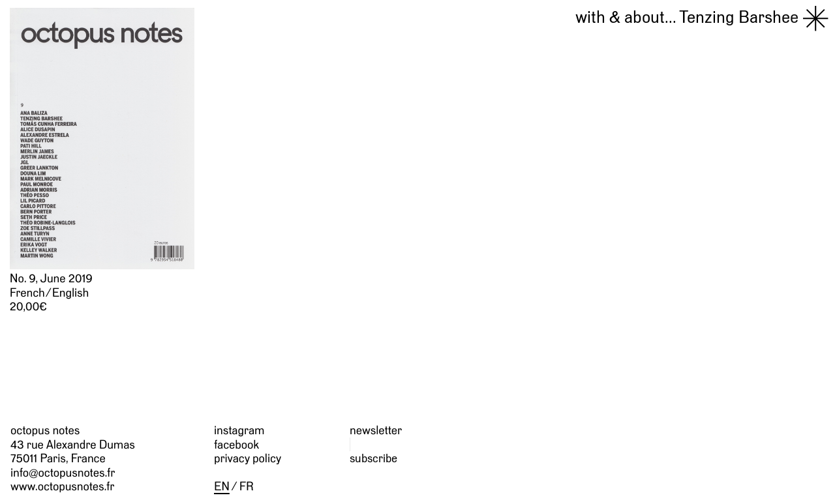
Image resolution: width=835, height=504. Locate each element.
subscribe (373, 458)
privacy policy (248, 458)
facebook (236, 444)
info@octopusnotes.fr (63, 472)
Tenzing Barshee (687, 17)
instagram (239, 430)
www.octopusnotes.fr (62, 486)
